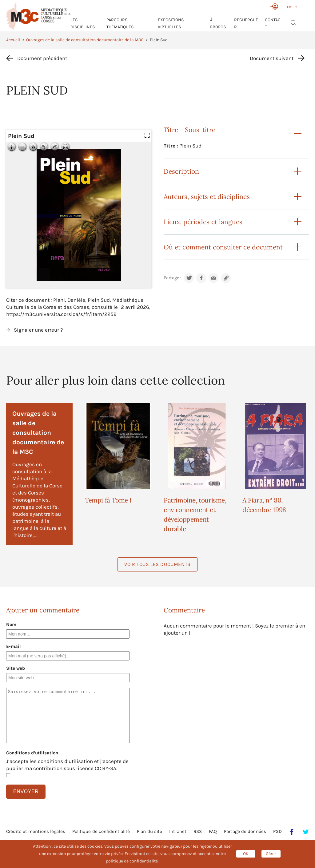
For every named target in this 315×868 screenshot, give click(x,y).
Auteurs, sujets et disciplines (207, 197)
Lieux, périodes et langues (203, 222)
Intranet (178, 831)
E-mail (14, 646)
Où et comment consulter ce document (223, 247)
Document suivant (272, 58)
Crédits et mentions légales (36, 831)
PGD (277, 831)
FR (289, 7)
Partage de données (245, 831)
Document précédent (42, 58)
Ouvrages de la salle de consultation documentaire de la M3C (85, 40)
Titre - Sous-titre (189, 130)
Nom (11, 624)
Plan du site (150, 831)
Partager (172, 278)
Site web (16, 668)
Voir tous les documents (157, 564)
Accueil (13, 40)
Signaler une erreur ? (38, 330)
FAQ (213, 831)
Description (181, 171)
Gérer (271, 854)
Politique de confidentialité (101, 831)
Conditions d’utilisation (32, 753)
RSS (198, 831)
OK (246, 854)
